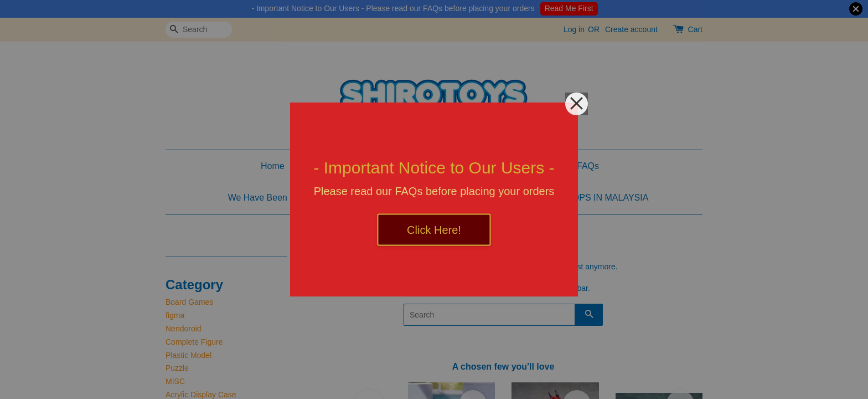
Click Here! (434, 230)
